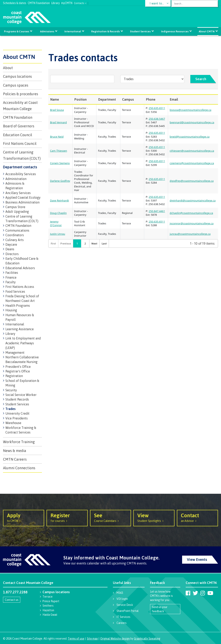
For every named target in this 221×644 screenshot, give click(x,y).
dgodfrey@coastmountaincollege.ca (192, 181)
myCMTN (67, 3)
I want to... (157, 3)
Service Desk (125, 605)
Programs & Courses (17, 31)
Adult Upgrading (17, 212)
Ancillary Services (18, 193)
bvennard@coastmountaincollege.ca (192, 122)
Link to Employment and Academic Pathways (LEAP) (23, 343)
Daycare (11, 244)
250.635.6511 (157, 108)
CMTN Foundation (39, 3)
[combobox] (195, 4)
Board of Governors (19, 126)
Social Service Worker (21, 395)
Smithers (48, 606)
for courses (67, 517)
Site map (92, 638)
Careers (122, 623)
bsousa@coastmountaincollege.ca (191, 110)
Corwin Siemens (60, 163)
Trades (11, 409)
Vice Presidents (17, 418)
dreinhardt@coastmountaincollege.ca (193, 200)
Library (55, 3)
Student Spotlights (154, 517)
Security (11, 390)
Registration (14, 376)
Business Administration (22, 202)
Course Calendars (111, 517)
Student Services (140, 31)
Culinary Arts (15, 240)
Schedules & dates (15, 3)
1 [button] (77, 243)
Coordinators (15, 235)
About (8, 68)
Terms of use (76, 638)
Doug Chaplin (58, 213)
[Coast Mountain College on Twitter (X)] (195, 593)
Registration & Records (105, 31)
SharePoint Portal (128, 611)
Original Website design (115, 638)
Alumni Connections (19, 468)
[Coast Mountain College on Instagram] (203, 593)
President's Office (18, 367)
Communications (17, 230)
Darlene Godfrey (60, 181)
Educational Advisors (20, 268)
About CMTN (206, 31)
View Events (197, 559)
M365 (120, 593)
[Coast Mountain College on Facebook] (188, 593)
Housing (11, 310)
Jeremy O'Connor (56, 223)
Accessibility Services (21, 174)
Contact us (12, 600)
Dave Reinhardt (59, 200)
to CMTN (24, 517)
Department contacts (20, 167)
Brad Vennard (58, 122)
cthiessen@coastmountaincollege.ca (192, 151)
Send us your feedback (160, 609)
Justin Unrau (57, 234)
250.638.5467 (157, 119)
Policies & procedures (21, 94)
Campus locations (17, 76)
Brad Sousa (57, 110)
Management (15, 353)
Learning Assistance (20, 329)
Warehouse (13, 423)
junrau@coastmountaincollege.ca (190, 234)
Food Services (15, 291)
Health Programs (18, 306)
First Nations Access (20, 287)
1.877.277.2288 (15, 592)
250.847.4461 (157, 211)
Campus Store (15, 207)
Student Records (17, 399)
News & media (15, 451)
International (73, 31)
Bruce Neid (57, 137)
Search (201, 79)
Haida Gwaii (50, 615)
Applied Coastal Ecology (23, 197)
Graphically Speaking (147, 638)
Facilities (12, 273)
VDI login (122, 599)
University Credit (17, 413)
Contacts (79, 3)
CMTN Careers (15, 459)
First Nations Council (20, 143)
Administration (16, 179)
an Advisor (197, 517)
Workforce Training (19, 442)
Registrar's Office (18, 371)
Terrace (48, 596)
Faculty (11, 282)
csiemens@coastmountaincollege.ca (192, 163)
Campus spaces (16, 85)
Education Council (18, 135)
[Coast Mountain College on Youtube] (210, 593)
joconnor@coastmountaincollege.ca (192, 223)
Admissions (47, 31)
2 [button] (85, 243)
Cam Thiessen (58, 151)
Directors (12, 254)
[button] (94, 243)
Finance (11, 277)
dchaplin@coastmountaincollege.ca (191, 213)
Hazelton (48, 610)
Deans (10, 249)
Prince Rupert (51, 601)
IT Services (123, 617)
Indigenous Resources (174, 31)
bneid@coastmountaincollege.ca (190, 137)
